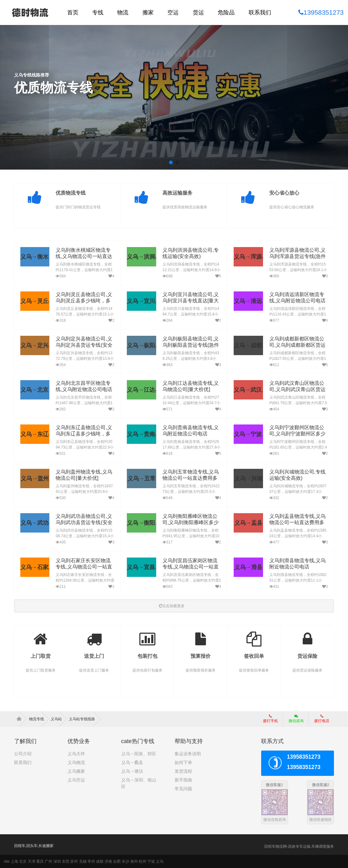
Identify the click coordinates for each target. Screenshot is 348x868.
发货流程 (183, 771)
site (7, 861)
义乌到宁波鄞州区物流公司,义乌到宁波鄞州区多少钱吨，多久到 (297, 434)
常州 (91, 861)
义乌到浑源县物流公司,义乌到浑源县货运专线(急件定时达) (298, 257)
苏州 (74, 861)
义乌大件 (76, 754)
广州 (48, 861)
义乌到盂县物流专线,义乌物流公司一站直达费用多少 (297, 523)
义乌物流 (76, 762)
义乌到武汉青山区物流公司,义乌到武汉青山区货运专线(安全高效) (297, 390)
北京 (23, 861)
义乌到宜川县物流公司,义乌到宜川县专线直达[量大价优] (191, 301)
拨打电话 (322, 719)
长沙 (126, 861)
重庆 (40, 861)
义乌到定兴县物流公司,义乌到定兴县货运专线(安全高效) (84, 345)
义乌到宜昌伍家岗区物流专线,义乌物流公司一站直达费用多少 (191, 567)
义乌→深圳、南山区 (139, 783)
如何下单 (183, 762)
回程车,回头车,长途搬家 (34, 846)
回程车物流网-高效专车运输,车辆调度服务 (299, 846)
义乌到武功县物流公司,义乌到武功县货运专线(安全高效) (84, 523)
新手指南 (183, 780)
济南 (108, 861)
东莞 (66, 861)
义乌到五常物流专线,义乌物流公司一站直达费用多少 (191, 478)
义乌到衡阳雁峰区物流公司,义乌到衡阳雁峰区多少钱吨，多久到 (191, 523)
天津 (32, 861)
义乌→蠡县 (132, 762)
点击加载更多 (172, 606)
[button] (171, 162)
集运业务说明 (188, 754)
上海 (14, 861)
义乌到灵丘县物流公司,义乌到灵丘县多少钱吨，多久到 (84, 301)
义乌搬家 (76, 771)
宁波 (151, 861)
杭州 (142, 861)
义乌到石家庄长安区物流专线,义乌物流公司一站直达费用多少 (84, 567)
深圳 (57, 861)
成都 (100, 861)
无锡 (83, 861)
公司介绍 (23, 754)
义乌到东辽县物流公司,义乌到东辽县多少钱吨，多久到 (84, 434)
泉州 (134, 861)
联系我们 (23, 762)
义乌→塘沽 (132, 771)
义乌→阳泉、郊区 (139, 754)
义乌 (160, 861)
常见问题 (183, 789)
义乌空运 (76, 780)
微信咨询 (294, 721)
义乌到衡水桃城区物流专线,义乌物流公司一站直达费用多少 (84, 257)
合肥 (117, 861)
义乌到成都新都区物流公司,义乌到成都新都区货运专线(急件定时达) (297, 345)
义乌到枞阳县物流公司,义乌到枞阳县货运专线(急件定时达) (191, 345)
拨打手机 (271, 719)
